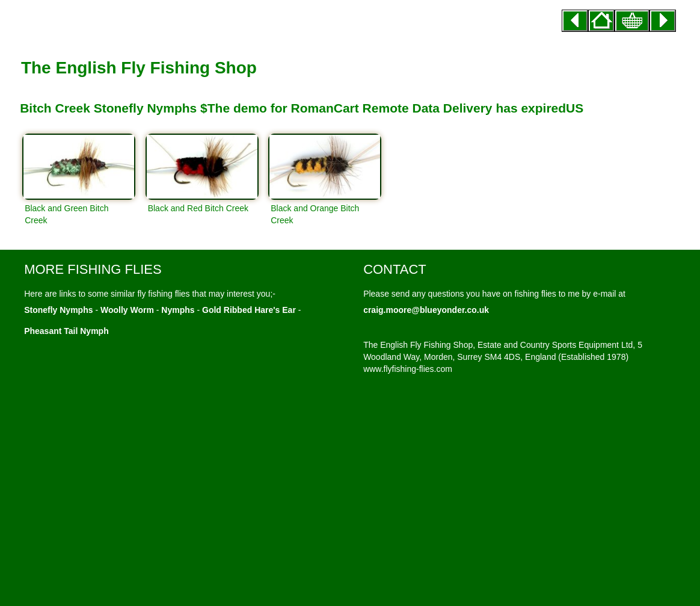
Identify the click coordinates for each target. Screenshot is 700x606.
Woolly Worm (127, 310)
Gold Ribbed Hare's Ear (249, 310)
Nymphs (178, 310)
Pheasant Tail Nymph (66, 331)
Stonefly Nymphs (58, 310)
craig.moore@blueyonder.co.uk (426, 310)
